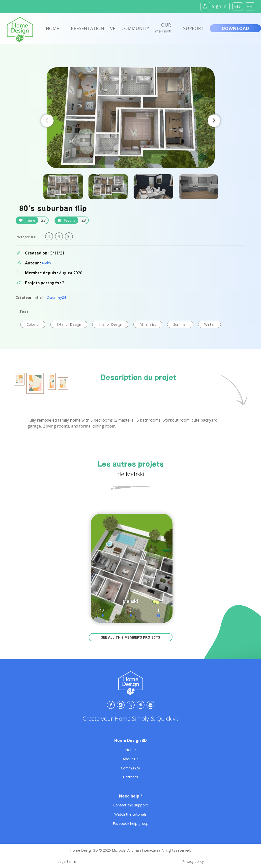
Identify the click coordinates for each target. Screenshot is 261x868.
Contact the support (130, 805)
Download (235, 28)
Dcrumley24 (56, 297)
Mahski (48, 263)
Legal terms (67, 861)
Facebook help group (131, 823)
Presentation (87, 28)
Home (52, 28)
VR (113, 28)
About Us (131, 759)
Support (193, 28)
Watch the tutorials (130, 814)
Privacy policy (193, 861)
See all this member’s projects (131, 637)
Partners (130, 777)
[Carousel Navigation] (131, 121)
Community (135, 28)
